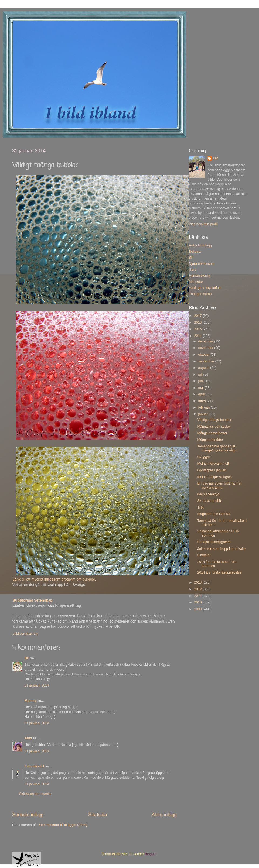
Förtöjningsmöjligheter (214, 542)
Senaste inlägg (28, 815)
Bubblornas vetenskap (33, 600)
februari (205, 407)
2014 (198, 336)
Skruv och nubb (209, 501)
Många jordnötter (210, 440)
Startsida (98, 815)
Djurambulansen (201, 264)
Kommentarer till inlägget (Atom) (63, 825)
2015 (198, 329)
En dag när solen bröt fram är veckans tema (219, 486)
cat (215, 158)
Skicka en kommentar (35, 794)
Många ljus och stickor (214, 427)
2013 (198, 582)
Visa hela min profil (203, 224)
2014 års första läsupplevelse (219, 572)
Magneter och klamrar (214, 514)
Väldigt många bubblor (214, 420)
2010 (198, 602)
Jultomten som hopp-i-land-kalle (221, 549)
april (202, 394)
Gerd (193, 270)
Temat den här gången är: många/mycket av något (217, 448)
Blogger (151, 854)
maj (202, 388)
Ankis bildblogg (200, 245)
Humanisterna (199, 276)
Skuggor (204, 457)
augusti (204, 368)
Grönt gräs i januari (212, 470)
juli (201, 375)
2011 (198, 596)
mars (202, 401)
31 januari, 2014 (37, 685)
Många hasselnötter (212, 433)
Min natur (196, 282)
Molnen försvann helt (213, 464)
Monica (30, 701)
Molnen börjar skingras (214, 477)
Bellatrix (195, 252)
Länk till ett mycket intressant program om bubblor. (55, 579)
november (206, 348)
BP (27, 658)
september (207, 361)
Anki (28, 738)
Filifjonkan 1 (34, 766)
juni (201, 381)
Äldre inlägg (164, 815)
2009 (198, 609)
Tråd (201, 507)
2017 (198, 316)
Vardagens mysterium (205, 288)
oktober (205, 355)
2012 (198, 589)
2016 (198, 323)
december (206, 341)
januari (204, 414)
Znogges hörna (200, 294)
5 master (204, 555)
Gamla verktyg (208, 494)
